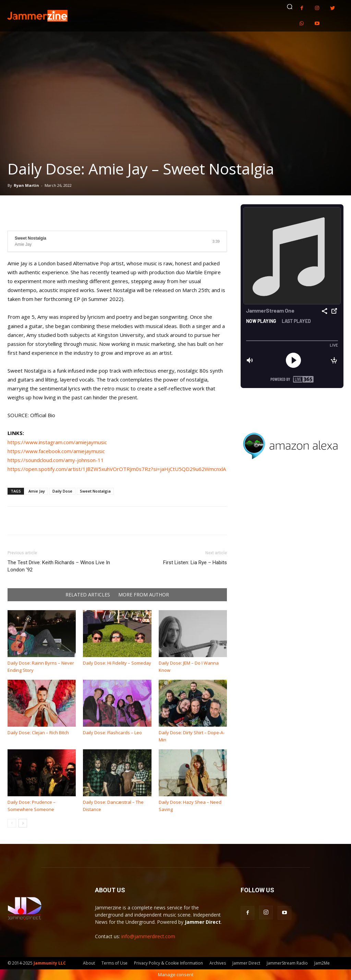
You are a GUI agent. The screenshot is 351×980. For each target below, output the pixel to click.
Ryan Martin (26, 185)
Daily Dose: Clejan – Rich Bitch (38, 733)
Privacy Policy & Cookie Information (168, 963)
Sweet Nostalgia (95, 491)
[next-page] (23, 823)
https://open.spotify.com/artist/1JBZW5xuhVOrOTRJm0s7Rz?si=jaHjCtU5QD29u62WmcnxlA (117, 469)
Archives (218, 963)
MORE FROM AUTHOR (144, 595)
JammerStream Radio (287, 963)
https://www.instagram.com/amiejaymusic (57, 442)
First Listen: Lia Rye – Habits (195, 562)
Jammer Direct (246, 963)
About (89, 963)
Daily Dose (62, 491)
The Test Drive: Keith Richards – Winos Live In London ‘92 (59, 566)
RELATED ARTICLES (88, 595)
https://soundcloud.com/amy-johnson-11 (56, 460)
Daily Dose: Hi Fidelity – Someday (117, 663)
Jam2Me (322, 963)
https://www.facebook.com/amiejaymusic (56, 451)
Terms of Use (114, 963)
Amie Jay (37, 491)
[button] (290, 7)
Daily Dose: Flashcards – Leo (112, 733)
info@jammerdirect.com (148, 936)
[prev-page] (12, 823)
